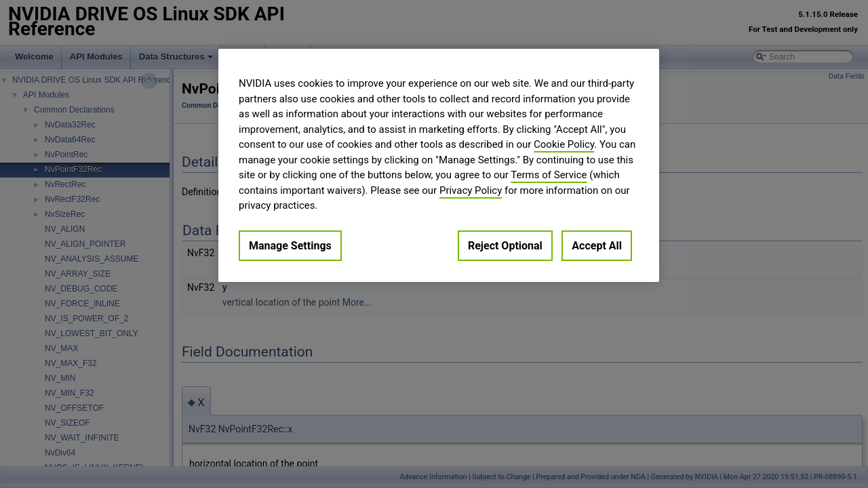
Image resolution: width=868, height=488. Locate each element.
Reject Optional (505, 246)
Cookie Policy (564, 144)
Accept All (597, 246)
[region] (439, 165)
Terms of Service (549, 175)
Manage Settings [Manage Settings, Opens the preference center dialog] (290, 246)
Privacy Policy (471, 190)
